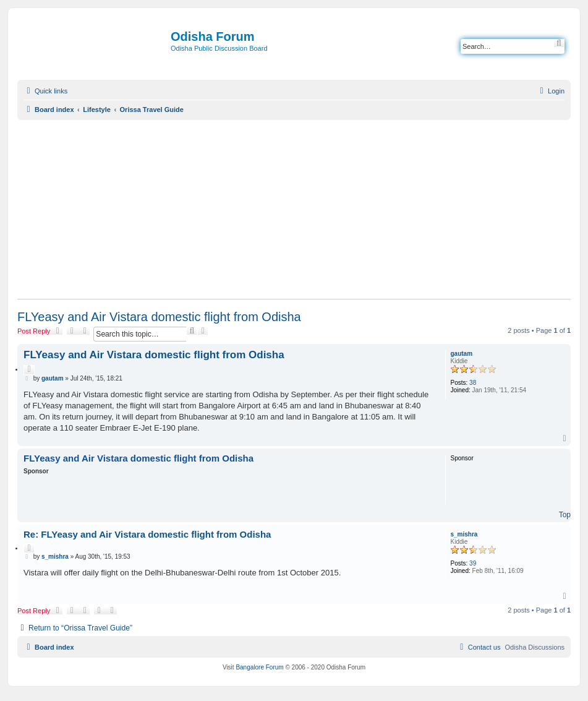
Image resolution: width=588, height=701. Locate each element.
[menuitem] (551, 91)
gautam (462, 354)
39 (473, 563)
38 (473, 383)
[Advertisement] (294, 209)
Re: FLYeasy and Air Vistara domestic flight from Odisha (147, 534)
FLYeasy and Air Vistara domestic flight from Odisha (159, 317)
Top (565, 515)
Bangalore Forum (259, 667)
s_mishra (464, 534)
